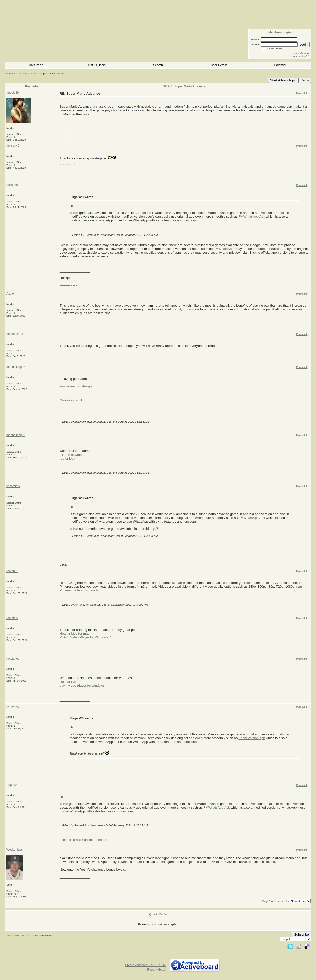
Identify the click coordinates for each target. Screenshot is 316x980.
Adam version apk (252, 738)
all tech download (72, 455)
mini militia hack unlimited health (83, 840)
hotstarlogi (13, 659)
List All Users (97, 65)
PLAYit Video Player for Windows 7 (85, 637)
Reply (305, 80)
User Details (219, 65)
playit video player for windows (82, 685)
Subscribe (302, 935)
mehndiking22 (16, 367)
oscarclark (13, 486)
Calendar (280, 65)
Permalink (302, 93)
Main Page (36, 65)
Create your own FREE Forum (145, 965)
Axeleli (11, 294)
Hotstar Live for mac (74, 634)
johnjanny (13, 706)
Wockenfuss (14, 850)
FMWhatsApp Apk (252, 217)
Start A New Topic (283, 80)
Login (304, 44)
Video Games (29, 74)
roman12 (12, 571)
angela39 (12, 93)
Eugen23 (12, 785)
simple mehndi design (76, 386)
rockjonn (12, 185)
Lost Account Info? (299, 56)
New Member (302, 53)
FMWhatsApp (224, 249)
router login (68, 458)
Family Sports (183, 309)
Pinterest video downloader (80, 590)
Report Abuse (156, 970)
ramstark (12, 618)
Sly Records (12, 74)
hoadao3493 (15, 334)
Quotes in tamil (71, 400)
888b (122, 346)
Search (158, 65)
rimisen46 (13, 146)
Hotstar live (68, 682)
